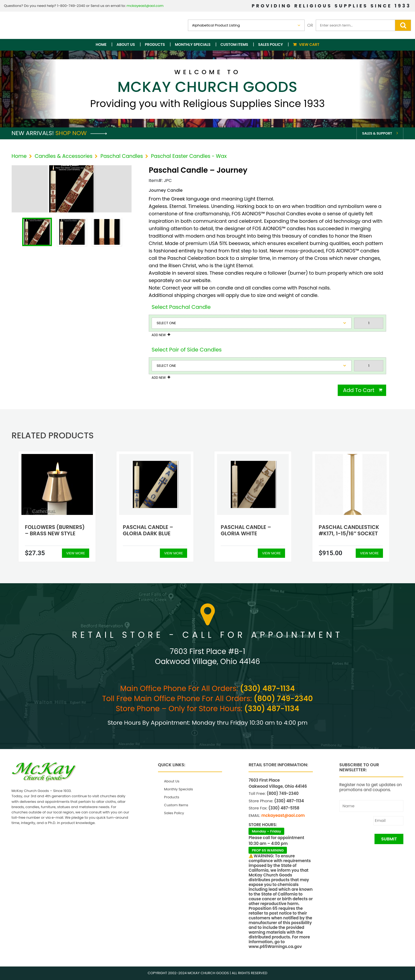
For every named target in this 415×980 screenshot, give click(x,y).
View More (76, 553)
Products (155, 44)
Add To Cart (359, 390)
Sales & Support (377, 133)
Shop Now (81, 133)
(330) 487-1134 (267, 689)
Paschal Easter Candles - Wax (189, 156)
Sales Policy (270, 44)
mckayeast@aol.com (145, 6)
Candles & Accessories (64, 156)
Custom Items (234, 44)
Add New (159, 335)
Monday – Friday (266, 831)
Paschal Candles (122, 156)
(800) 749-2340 (283, 699)
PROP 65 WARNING (268, 850)
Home (101, 44)
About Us (126, 44)
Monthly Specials (193, 44)
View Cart (309, 44)
